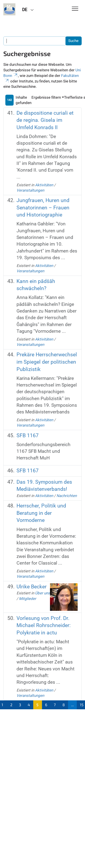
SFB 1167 (28, 436)
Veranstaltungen (30, 190)
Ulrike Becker (32, 587)
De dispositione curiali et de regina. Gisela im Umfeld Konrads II (45, 120)
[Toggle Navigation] (75, 9)
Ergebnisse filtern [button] (46, 97)
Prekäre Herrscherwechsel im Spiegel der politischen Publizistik (47, 362)
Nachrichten (67, 496)
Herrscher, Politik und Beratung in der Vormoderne (41, 513)
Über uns (42, 593)
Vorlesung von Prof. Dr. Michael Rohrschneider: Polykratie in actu (44, 625)
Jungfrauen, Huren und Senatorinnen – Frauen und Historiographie (43, 208)
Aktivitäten (44, 185)
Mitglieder (28, 599)
